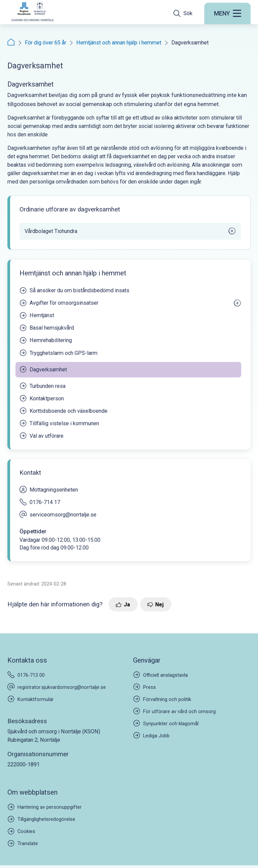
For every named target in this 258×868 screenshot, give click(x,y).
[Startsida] (11, 43)
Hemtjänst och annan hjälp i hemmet (119, 43)
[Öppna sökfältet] (183, 13)
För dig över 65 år (46, 43)
